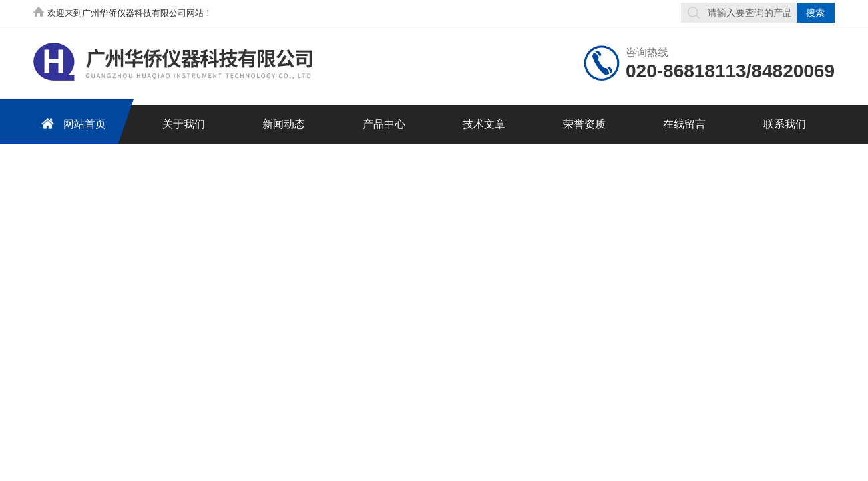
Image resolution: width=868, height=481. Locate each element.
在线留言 (684, 124)
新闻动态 (284, 124)
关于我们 (184, 124)
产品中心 (384, 124)
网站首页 (71, 123)
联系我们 (785, 124)
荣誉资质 (584, 124)
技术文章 (484, 124)
